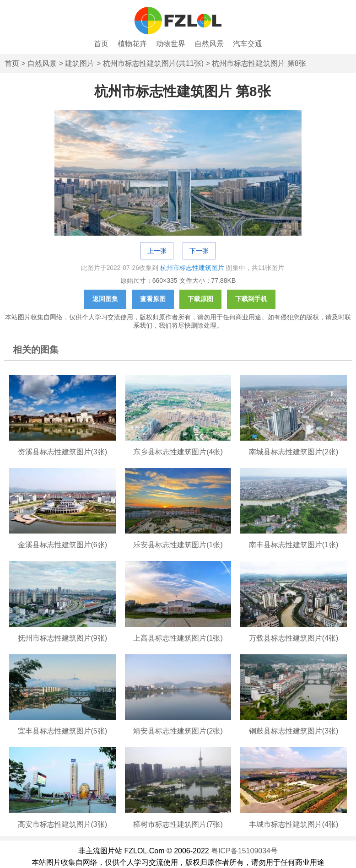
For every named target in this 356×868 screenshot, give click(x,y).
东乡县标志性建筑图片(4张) (178, 452)
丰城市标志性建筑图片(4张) (294, 824)
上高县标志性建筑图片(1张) (178, 638)
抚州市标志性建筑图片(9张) (63, 638)
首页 (101, 44)
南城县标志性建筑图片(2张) (294, 452)
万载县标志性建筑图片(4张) (294, 638)
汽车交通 (248, 44)
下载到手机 (251, 299)
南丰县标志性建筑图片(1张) (294, 545)
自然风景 (209, 44)
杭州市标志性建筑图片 (192, 268)
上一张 (157, 251)
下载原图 (200, 299)
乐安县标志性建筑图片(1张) (178, 545)
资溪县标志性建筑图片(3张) (63, 452)
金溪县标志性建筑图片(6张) (63, 545)
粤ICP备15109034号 (244, 851)
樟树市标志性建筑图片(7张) (178, 824)
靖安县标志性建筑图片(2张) (178, 731)
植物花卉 (132, 44)
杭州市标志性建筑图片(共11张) (153, 63)
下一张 (199, 251)
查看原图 (153, 299)
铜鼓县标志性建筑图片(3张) (294, 731)
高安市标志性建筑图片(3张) (63, 824)
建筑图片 (80, 63)
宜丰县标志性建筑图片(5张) (63, 731)
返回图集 (105, 299)
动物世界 (171, 44)
